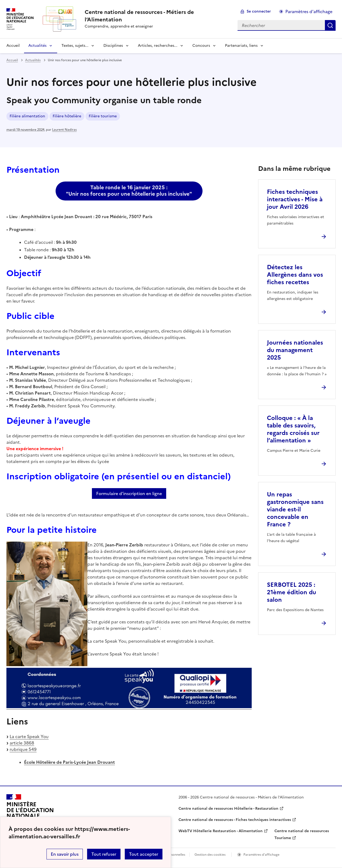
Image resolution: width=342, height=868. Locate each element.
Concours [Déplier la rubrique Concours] (201, 46)
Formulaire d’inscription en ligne (129, 493)
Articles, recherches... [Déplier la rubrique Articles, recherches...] (158, 46)
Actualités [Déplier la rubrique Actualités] (37, 46)
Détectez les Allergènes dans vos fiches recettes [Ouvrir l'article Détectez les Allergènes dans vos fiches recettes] (295, 275)
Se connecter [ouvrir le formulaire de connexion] (259, 11)
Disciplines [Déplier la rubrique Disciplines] (113, 46)
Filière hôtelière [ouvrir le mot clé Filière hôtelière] (67, 116)
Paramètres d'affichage (261, 855)
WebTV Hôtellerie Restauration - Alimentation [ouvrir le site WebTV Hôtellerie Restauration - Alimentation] (221, 831)
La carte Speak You (29, 736)
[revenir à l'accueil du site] (157, 16)
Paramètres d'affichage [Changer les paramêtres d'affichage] (309, 11)
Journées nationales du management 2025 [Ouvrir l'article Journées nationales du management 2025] (295, 350)
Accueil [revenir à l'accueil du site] (13, 46)
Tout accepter (144, 854)
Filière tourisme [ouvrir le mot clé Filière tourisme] (103, 116)
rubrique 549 (23, 749)
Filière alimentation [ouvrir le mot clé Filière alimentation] (27, 116)
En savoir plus (65, 854)
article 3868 (22, 743)
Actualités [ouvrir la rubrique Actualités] (33, 60)
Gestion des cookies (210, 855)
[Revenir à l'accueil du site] (30, 812)
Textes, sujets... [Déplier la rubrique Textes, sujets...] (75, 46)
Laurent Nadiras (64, 130)
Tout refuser (104, 854)
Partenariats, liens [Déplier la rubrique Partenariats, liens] (241, 46)
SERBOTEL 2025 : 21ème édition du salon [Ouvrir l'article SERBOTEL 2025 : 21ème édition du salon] (292, 592)
